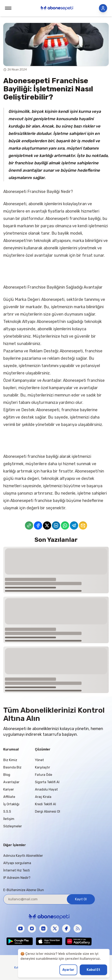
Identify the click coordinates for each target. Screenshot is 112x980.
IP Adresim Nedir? (17, 878)
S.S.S (7, 811)
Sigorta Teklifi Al (47, 782)
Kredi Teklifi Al (45, 804)
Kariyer (9, 789)
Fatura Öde (44, 775)
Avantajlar (11, 782)
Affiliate (9, 797)
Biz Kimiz (10, 760)
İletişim (9, 819)
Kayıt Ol (81, 899)
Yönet (39, 760)
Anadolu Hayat (46, 789)
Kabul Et (93, 970)
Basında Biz (12, 767)
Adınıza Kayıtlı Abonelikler (23, 856)
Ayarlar (68, 970)
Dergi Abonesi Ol (48, 811)
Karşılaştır (43, 767)
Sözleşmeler (13, 826)
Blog (7, 775)
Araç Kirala (43, 797)
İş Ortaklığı (11, 804)
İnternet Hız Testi (17, 870)
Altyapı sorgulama (17, 863)
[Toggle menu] (8, 8)
